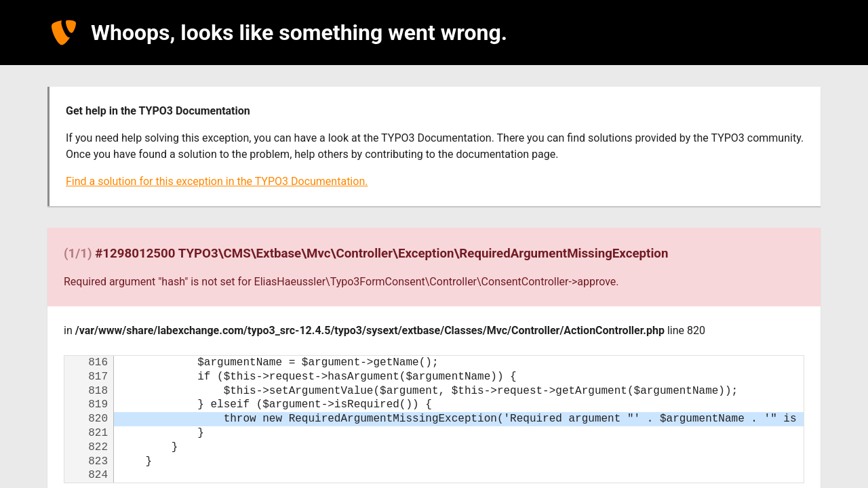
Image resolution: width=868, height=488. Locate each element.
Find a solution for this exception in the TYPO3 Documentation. (217, 181)
